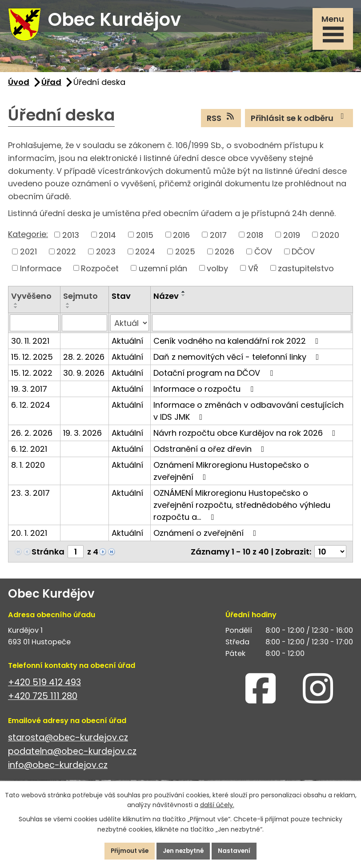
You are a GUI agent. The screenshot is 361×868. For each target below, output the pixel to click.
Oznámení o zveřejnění (207, 537)
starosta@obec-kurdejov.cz (68, 741)
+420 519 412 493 (44, 686)
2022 (66, 255)
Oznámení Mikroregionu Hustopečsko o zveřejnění (231, 475)
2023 (106, 255)
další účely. (217, 804)
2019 (292, 239)
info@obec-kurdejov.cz (58, 769)
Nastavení (239, 851)
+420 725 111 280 (43, 700)
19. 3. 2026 (82, 437)
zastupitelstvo (306, 272)
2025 (185, 255)
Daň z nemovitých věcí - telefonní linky (238, 361)
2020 (329, 239)
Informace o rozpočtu (205, 393)
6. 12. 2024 (31, 409)
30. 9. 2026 (84, 377)
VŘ (253, 272)
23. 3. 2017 (30, 497)
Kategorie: (28, 238)
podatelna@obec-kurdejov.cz (72, 755)
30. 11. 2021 (30, 345)
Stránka (48, 556)
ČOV (263, 255)
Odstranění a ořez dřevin (211, 453)
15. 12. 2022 (32, 377)
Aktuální (127, 345)
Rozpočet (100, 272)
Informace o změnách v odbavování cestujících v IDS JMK (249, 415)
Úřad (51, 86)
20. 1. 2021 (29, 537)
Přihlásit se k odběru (299, 121)
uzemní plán (163, 272)
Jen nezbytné (184, 851)
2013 (71, 239)
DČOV (303, 255)
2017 (218, 239)
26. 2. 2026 (32, 437)
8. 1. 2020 (28, 469)
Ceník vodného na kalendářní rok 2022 (238, 345)
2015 (145, 239)
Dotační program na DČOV (215, 377)
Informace (41, 272)
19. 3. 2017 (29, 393)
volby (217, 272)
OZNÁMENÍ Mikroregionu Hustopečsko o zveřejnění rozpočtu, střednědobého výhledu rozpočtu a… (242, 509)
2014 (107, 239)
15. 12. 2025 (32, 361)
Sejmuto (80, 300)
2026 (225, 255)
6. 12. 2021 (29, 453)
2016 (181, 239)
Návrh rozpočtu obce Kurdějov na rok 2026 (246, 437)
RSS (221, 121)
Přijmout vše (126, 851)
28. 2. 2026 (84, 361)
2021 (28, 255)
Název (166, 300)
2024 (145, 255)
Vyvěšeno (31, 300)
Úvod (19, 86)
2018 (255, 239)
